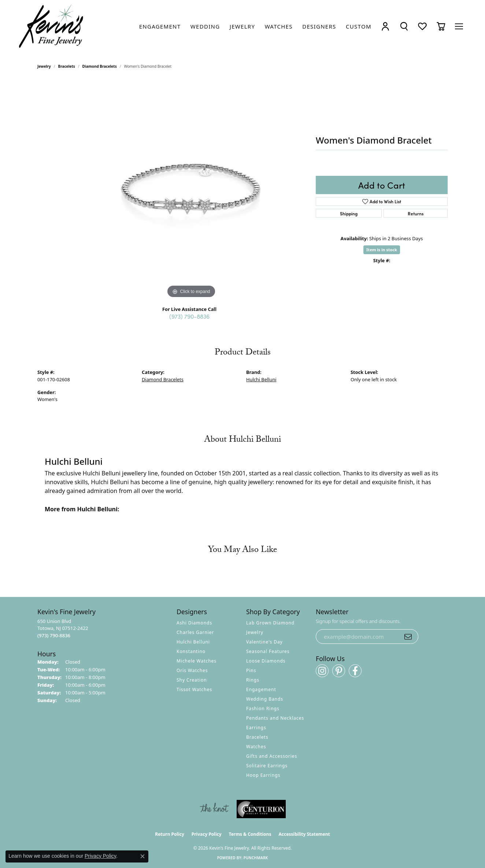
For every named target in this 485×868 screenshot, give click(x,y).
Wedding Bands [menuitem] (265, 699)
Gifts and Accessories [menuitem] (272, 756)
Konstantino (191, 651)
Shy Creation (192, 680)
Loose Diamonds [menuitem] (266, 661)
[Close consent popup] (142, 856)
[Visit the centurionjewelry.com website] (261, 809)
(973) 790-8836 (189, 316)
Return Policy (170, 834)
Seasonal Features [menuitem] (268, 651)
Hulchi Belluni (261, 379)
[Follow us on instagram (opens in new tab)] (322, 671)
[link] (160, 26)
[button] (385, 27)
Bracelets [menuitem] (257, 737)
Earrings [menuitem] (256, 728)
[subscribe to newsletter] (408, 637)
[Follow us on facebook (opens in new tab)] (355, 671)
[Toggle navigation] (459, 26)
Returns (416, 213)
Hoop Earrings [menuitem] (263, 775)
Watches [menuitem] (256, 747)
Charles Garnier (195, 632)
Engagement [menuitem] (261, 689)
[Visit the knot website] (214, 809)
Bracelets (67, 66)
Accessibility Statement (304, 834)
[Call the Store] (54, 635)
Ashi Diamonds (194, 623)
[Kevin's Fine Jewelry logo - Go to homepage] (51, 26)
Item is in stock (382, 250)
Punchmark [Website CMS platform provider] (256, 858)
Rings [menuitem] (253, 680)
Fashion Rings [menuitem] (263, 709)
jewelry (44, 66)
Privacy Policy (207, 834)
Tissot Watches (194, 689)
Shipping (349, 213)
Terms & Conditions (250, 834)
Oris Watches (192, 670)
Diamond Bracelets (100, 66)
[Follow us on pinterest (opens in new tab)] (339, 671)
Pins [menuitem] (251, 670)
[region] (191, 190)
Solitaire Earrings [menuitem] (267, 766)
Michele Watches (197, 661)
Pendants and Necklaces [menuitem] (275, 718)
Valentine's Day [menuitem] (264, 642)
